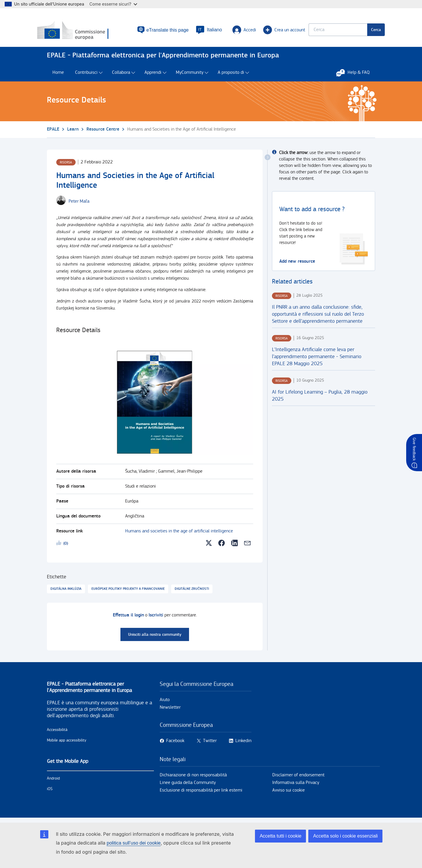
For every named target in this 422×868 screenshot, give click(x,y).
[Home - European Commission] (89, 32)
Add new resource (297, 264)
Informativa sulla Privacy (296, 786)
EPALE (53, 132)
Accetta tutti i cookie (280, 836)
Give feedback (414, 449)
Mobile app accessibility (67, 743)
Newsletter (170, 710)
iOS (50, 792)
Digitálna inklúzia (66, 592)
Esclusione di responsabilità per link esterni (201, 793)
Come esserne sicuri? (113, 4)
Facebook (175, 744)
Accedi (236, 31)
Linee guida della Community (188, 786)
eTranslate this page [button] (155, 31)
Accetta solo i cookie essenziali (345, 836)
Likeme (60, 547)
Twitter (210, 744)
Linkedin (243, 744)
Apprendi (153, 75)
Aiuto (165, 703)
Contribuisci (86, 75)
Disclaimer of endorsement (298, 778)
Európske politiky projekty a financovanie (128, 592)
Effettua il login (128, 618)
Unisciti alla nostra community (155, 637)
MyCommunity (190, 75)
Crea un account (268, 31)
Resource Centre (103, 132)
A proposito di (231, 75)
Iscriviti (156, 618)
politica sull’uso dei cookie (134, 843)
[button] (200, 31)
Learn (73, 132)
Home (58, 75)
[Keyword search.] (328, 31)
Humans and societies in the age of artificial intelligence (179, 534)
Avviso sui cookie (289, 793)
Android (53, 781)
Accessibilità (57, 733)
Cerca (366, 31)
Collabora (121, 75)
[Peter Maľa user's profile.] (79, 204)
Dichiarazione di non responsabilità (193, 778)
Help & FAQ (356, 75)
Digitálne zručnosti (192, 592)
